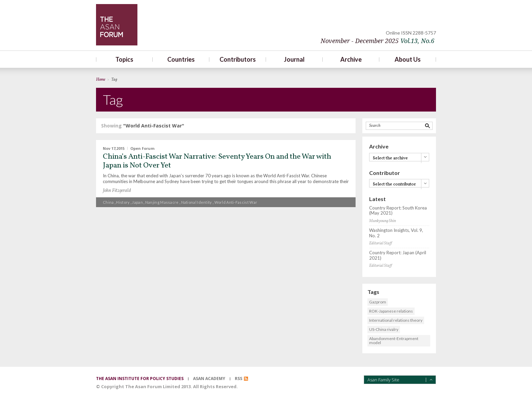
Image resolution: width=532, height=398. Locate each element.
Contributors (238, 59)
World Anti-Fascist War (236, 202)
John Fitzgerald (117, 191)
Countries (181, 59)
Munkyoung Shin (383, 221)
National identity (197, 202)
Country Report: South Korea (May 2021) (398, 211)
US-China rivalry (384, 329)
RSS (239, 379)
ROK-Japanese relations (391, 311)
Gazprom (378, 302)
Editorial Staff (381, 243)
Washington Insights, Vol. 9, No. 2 (396, 233)
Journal (294, 59)
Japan (137, 202)
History (123, 202)
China (108, 202)
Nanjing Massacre (162, 202)
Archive (351, 59)
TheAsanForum (117, 25)
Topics (124, 59)
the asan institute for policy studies (140, 379)
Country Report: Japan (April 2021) (398, 255)
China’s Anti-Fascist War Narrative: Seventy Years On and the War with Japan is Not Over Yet (217, 161)
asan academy (209, 379)
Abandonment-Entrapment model (394, 341)
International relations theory (396, 320)
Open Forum (142, 148)
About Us (408, 59)
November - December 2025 (377, 41)
